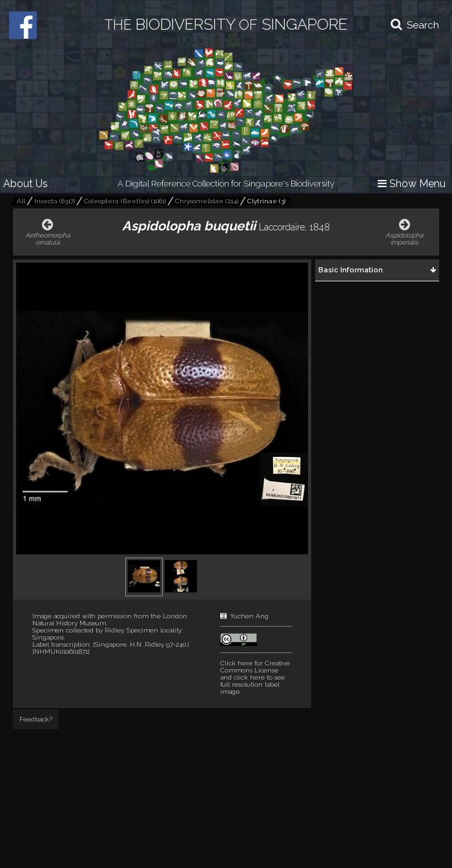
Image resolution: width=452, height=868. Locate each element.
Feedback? (36, 719)
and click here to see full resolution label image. (255, 677)
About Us (26, 184)
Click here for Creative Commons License (255, 667)
